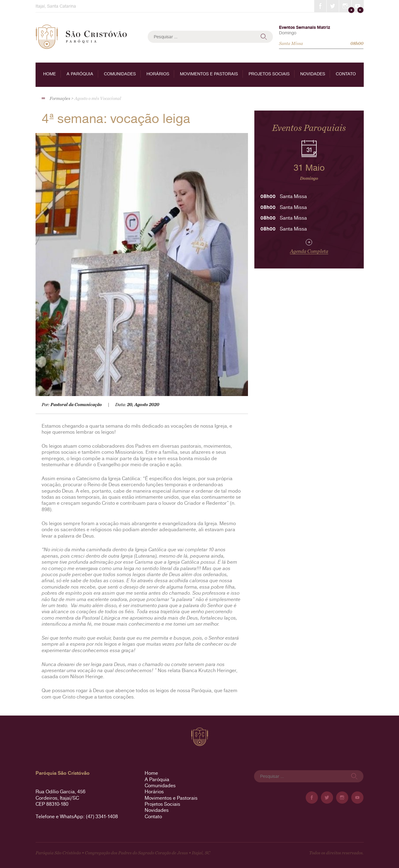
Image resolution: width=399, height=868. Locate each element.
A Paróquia (80, 74)
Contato (346, 74)
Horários (158, 74)
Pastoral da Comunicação (76, 405)
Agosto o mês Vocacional (98, 99)
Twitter (333, 6)
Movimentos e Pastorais (209, 74)
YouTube (358, 6)
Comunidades (120, 74)
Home (50, 74)
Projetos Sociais (269, 74)
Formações (60, 99)
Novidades (313, 74)
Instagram (345, 6)
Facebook (320, 6)
